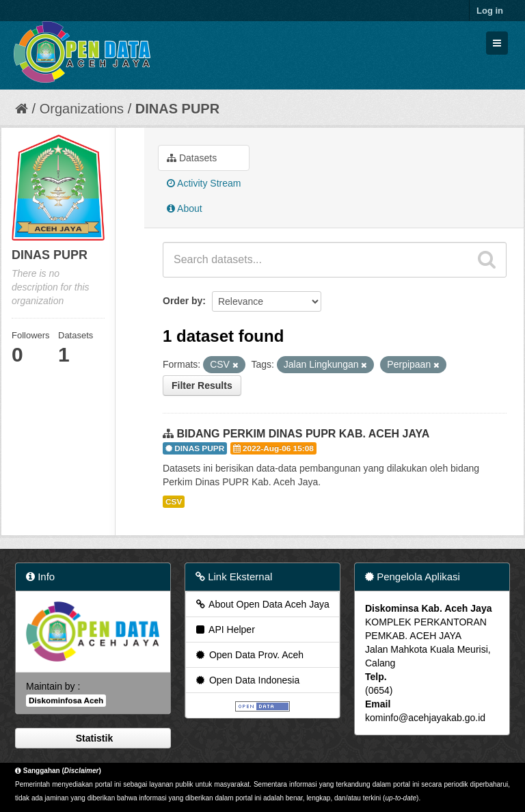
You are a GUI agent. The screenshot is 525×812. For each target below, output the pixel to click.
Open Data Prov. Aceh (249, 655)
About (185, 208)
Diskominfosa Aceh (66, 701)
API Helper (225, 630)
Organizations (82, 109)
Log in (490, 11)
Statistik (93, 738)
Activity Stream (204, 183)
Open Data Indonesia (247, 680)
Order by (183, 301)
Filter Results (202, 385)
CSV (174, 502)
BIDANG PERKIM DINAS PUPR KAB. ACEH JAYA (303, 434)
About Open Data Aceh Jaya (262, 604)
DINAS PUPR (177, 109)
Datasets (192, 158)
